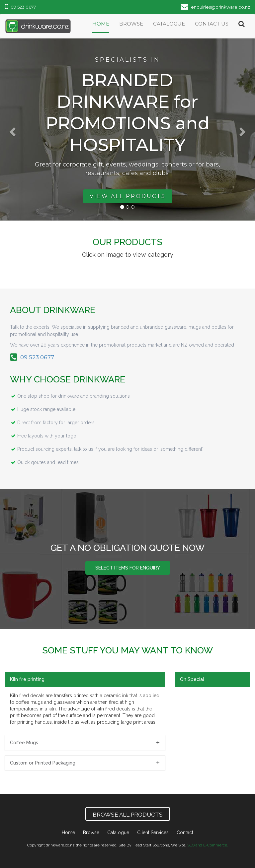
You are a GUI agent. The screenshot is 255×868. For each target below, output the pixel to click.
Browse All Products (128, 815)
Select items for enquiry (128, 568)
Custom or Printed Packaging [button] (43, 763)
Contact (185, 833)
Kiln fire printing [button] (27, 679)
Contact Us (212, 24)
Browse (131, 24)
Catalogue (118, 833)
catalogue (169, 24)
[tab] (85, 679)
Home (101, 24)
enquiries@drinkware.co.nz (215, 7)
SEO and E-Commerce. (208, 845)
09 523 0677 (20, 7)
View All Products (128, 196)
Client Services (153, 833)
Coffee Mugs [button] (24, 743)
